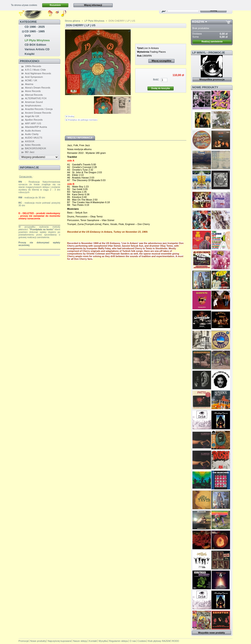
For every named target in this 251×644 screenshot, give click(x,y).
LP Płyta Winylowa (37, 40)
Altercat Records (34, 95)
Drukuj (71, 116)
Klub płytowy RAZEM (159, 641)
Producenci (30, 61)
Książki (30, 54)
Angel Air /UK (32, 116)
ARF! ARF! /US (33, 123)
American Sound (34, 102)
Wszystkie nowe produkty (211, 633)
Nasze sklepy (80, 641)
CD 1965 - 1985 (35, 31)
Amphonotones (33, 106)
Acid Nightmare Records (38, 73)
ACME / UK (31, 80)
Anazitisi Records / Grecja (39, 109)
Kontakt (93, 641)
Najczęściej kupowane (60, 641)
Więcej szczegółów (161, 61)
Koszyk (198, 22)
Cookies (142, 641)
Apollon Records (34, 120)
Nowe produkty (205, 87)
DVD (28, 36)
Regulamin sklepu (119, 641)
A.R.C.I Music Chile (35, 70)
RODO (176, 641)
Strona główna (73, 21)
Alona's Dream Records (38, 88)
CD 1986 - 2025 (35, 27)
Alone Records (33, 91)
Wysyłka (103, 641)
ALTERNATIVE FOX (36, 98)
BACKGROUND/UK (35, 148)
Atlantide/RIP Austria (36, 127)
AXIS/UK (30, 141)
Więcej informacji (93, 5)
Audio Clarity (32, 134)
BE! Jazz (30, 152)
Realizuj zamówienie (212, 42)
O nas (133, 641)
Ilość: (156, 80)
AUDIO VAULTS (34, 138)
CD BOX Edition (35, 45)
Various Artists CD (37, 49)
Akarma (29, 84)
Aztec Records (33, 145)
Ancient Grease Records (38, 113)
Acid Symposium (34, 77)
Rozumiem (55, 5)
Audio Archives (33, 131)
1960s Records (33, 66)
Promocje (24, 641)
